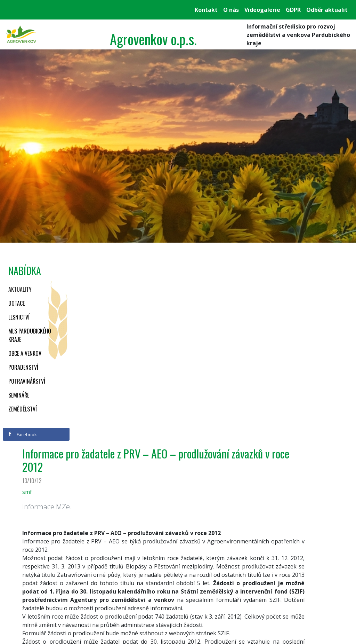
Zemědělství (23, 409)
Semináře (19, 395)
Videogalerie (262, 10)
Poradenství (23, 367)
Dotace (17, 303)
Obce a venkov (25, 353)
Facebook (22, 434)
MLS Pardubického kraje (30, 335)
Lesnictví (19, 317)
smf (27, 492)
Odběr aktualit (327, 10)
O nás (231, 10)
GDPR (293, 10)
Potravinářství (27, 381)
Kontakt (206, 10)
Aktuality (20, 289)
